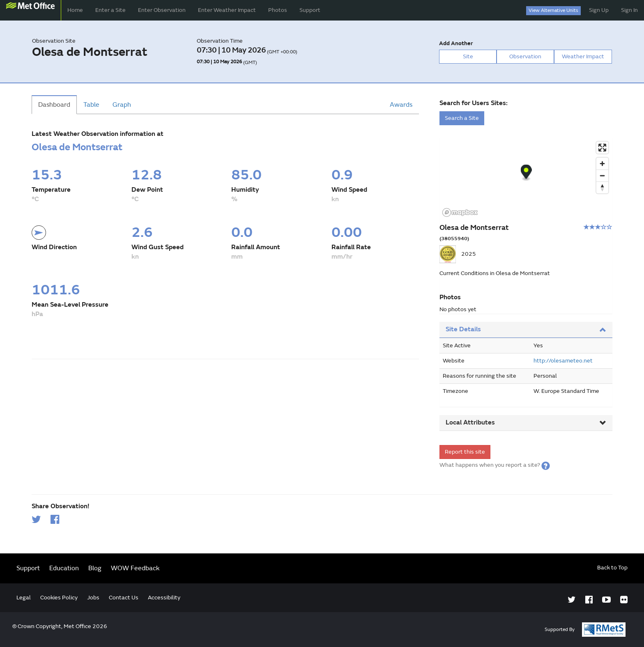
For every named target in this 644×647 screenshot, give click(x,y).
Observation (525, 56)
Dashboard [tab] (54, 105)
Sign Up (599, 10)
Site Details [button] (526, 329)
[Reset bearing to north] (602, 187)
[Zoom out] (602, 176)
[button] (546, 465)
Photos (278, 10)
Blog (95, 568)
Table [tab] (91, 105)
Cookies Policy (59, 598)
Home (75, 10)
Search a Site (462, 118)
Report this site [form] (465, 452)
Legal (24, 598)
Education (64, 568)
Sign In (629, 10)
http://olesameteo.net (563, 361)
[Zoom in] (602, 164)
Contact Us (124, 598)
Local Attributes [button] (526, 422)
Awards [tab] (401, 105)
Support (310, 10)
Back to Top (612, 568)
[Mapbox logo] (460, 212)
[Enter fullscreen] (602, 148)
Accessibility (164, 598)
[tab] (526, 330)
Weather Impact (583, 56)
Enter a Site (110, 10)
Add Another (456, 43)
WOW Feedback (135, 568)
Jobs (93, 598)
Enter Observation (162, 10)
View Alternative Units (553, 10)
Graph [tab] (122, 105)
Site (468, 56)
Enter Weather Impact (227, 10)
